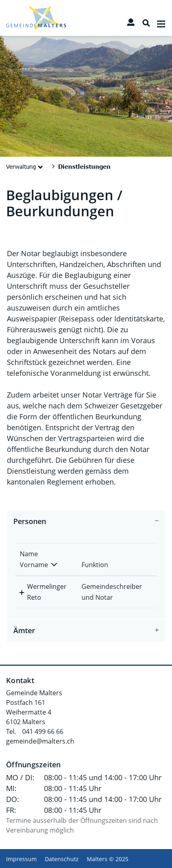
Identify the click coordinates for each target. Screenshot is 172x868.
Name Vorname (34, 559)
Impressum (21, 859)
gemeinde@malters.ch (40, 741)
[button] (26, 166)
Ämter (24, 631)
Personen (30, 522)
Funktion (95, 565)
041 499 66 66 (43, 731)
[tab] (86, 522)
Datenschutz (62, 859)
